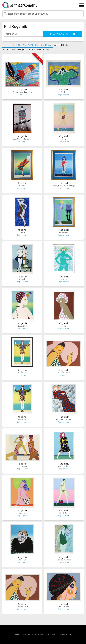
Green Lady (64, 279)
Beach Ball (64, 513)
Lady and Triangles (64, 419)
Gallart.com (22, 375)
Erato (22, 232)
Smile (64, 326)
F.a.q (70, 634)
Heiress (22, 186)
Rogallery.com (64, 95)
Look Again (22, 466)
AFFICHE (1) (61, 45)
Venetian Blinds (64, 466)
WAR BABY (22, 373)
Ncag (22, 95)
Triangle (22, 279)
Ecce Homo (64, 232)
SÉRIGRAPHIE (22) (38, 50)
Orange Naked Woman (22, 92)
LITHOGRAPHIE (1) (14, 50)
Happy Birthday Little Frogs (64, 186)
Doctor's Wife (64, 607)
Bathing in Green (64, 560)
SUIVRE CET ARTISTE (63, 34)
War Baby (22, 419)
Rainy (64, 139)
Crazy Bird (22, 326)
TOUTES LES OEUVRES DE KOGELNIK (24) (27, 45)
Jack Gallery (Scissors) (22, 139)
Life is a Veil (22, 560)
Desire (64, 92)
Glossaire (63, 634)
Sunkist (22, 513)
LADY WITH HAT (64, 373)
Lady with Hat (22, 607)
